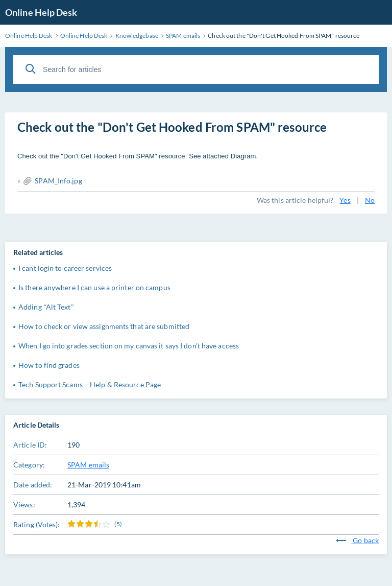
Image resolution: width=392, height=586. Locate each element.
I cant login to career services (65, 268)
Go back (357, 540)
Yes (345, 200)
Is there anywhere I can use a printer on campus (94, 287)
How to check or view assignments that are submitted (104, 326)
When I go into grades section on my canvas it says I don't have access (129, 346)
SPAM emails (88, 465)
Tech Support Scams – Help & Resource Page (90, 384)
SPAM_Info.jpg (58, 181)
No (370, 200)
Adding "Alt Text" (46, 307)
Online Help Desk (41, 12)
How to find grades (49, 365)
